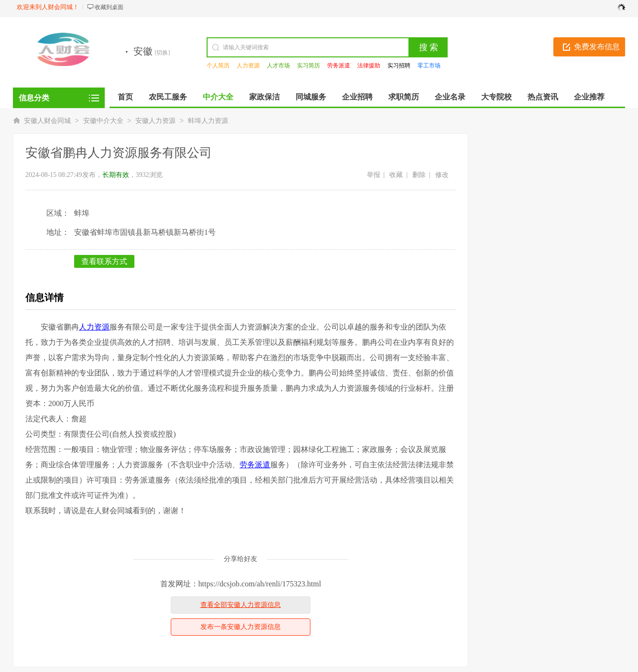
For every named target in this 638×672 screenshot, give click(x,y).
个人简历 (218, 66)
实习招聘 (399, 66)
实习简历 (308, 66)
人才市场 (278, 66)
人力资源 (248, 66)
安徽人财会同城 (47, 121)
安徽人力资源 (155, 121)
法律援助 (369, 66)
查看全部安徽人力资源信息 (241, 605)
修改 (442, 175)
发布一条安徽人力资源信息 (241, 627)
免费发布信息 (597, 47)
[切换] (163, 53)
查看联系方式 (104, 261)
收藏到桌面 (109, 7)
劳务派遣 (339, 66)
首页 (125, 97)
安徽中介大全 (103, 121)
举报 (374, 175)
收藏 (396, 175)
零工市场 (429, 66)
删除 (419, 175)
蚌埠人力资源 (208, 121)
